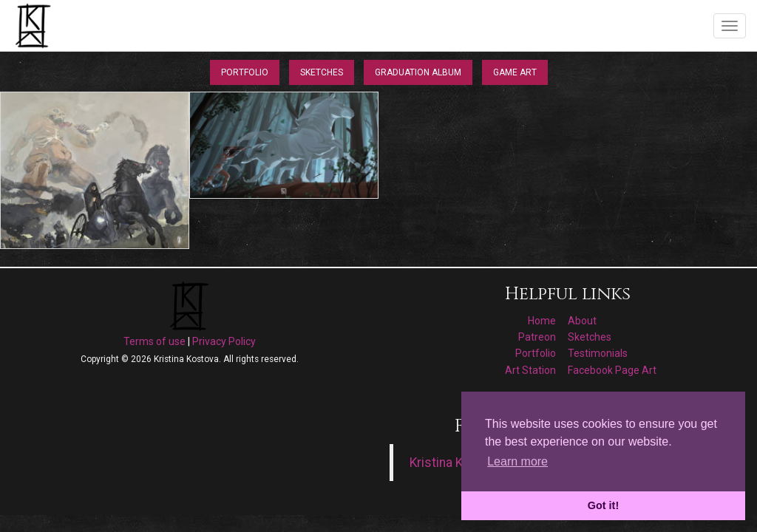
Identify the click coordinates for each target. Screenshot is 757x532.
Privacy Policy (224, 341)
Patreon (537, 337)
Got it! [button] (603, 505)
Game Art (515, 72)
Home (542, 321)
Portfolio (245, 72)
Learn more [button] (517, 461)
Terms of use (155, 341)
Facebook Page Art (612, 370)
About (582, 321)
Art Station (530, 370)
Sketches (322, 72)
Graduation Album (418, 72)
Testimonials (598, 353)
